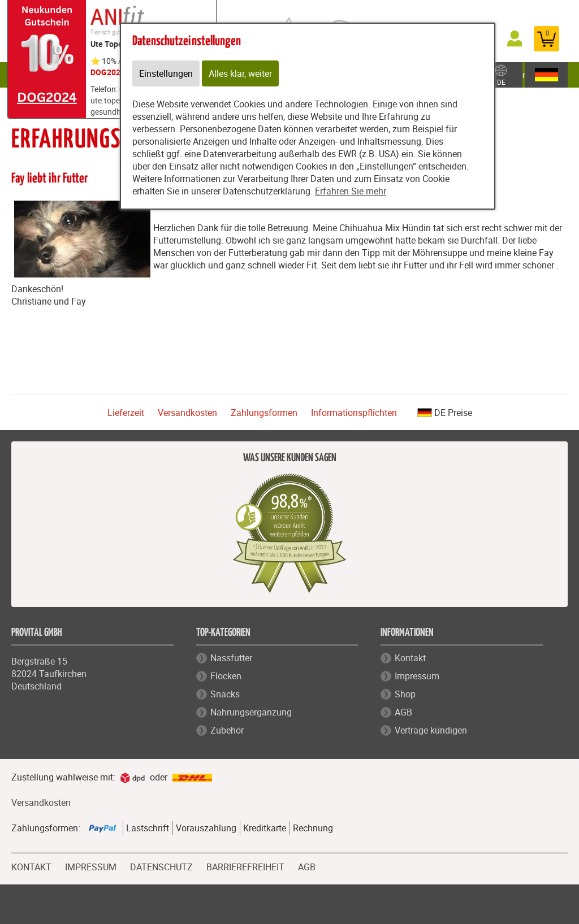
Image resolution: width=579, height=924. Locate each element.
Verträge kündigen (431, 730)
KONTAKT (31, 866)
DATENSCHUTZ (161, 866)
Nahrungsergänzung (251, 712)
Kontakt (410, 658)
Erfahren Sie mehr (351, 191)
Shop (405, 694)
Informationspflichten (354, 413)
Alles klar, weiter (240, 73)
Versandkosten (187, 413)
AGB (403, 712)
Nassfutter (231, 658)
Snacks (225, 694)
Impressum (417, 676)
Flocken (226, 676)
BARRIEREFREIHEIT (245, 866)
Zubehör (227, 730)
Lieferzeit (126, 413)
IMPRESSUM (91, 866)
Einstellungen (166, 73)
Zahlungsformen (264, 413)
